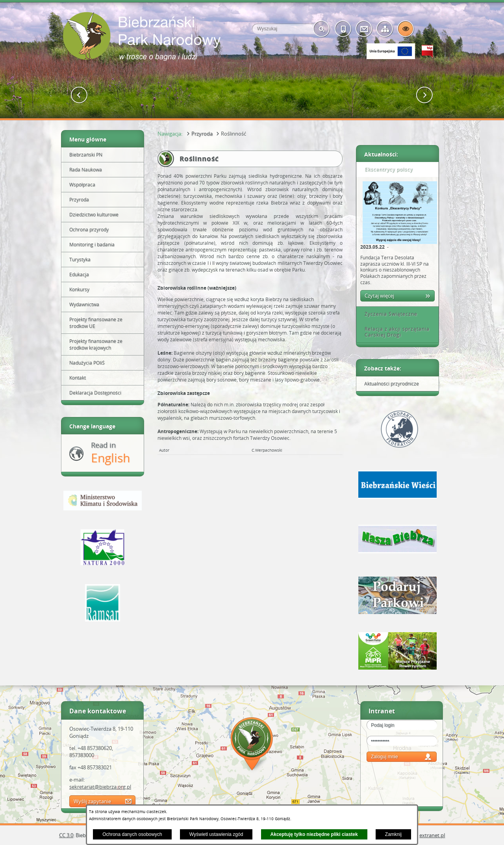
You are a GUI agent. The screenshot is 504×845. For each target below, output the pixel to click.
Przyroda (202, 134)
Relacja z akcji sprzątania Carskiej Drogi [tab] (394, 332)
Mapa (252, 745)
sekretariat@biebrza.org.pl (100, 787)
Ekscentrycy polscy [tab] (386, 169)
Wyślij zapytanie (92, 801)
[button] (79, 95)
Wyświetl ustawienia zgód (216, 834)
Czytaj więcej (379, 296)
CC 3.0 (66, 835)
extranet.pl (432, 835)
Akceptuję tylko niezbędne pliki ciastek (314, 834)
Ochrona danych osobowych (132, 834)
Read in (110, 453)
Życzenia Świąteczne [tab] (388, 314)
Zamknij (393, 834)
